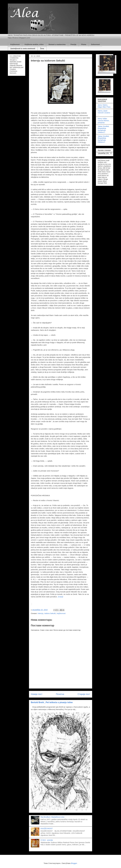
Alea (13, 9)
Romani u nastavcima (57, 44)
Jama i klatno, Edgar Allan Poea (104, 106)
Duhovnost (95, 44)
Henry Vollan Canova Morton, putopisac (104, 121)
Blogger (74, 863)
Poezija (73, 44)
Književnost (15, 44)
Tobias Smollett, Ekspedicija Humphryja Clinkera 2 (104, 139)
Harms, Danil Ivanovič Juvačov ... (104, 113)
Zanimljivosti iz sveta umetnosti (23, 49)
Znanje (61, 597)
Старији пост (84, 694)
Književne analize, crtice (34, 44)
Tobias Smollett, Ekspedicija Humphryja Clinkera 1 (104, 129)
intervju (40, 613)
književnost (61, 613)
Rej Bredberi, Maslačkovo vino (53, 817)
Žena (42, 49)
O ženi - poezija (47, 840)
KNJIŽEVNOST (47, 828)
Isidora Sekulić (50, 613)
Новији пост (37, 694)
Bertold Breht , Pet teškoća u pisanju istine (52, 702)
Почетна (60, 694)
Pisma (84, 44)
